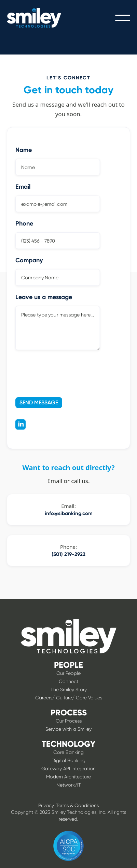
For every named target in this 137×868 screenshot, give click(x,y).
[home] (39, 18)
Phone (24, 223)
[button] (123, 18)
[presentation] (57, 372)
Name (24, 150)
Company (29, 260)
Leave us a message (44, 297)
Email (23, 187)
